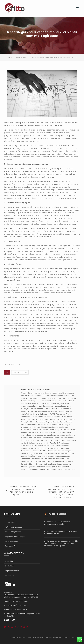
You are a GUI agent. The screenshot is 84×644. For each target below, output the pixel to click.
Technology (9, 575)
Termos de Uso (11, 546)
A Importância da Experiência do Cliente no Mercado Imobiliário (61, 533)
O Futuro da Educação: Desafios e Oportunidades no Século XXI (57, 523)
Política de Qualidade (13, 532)
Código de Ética (11, 522)
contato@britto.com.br (18, 609)
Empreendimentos (12, 571)
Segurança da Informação (15, 537)
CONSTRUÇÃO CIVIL (20, 372)
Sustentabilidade (11, 541)
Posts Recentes (57, 514)
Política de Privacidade (14, 527)
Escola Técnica (11, 566)
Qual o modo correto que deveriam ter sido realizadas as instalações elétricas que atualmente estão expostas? (61, 543)
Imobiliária (9, 561)
